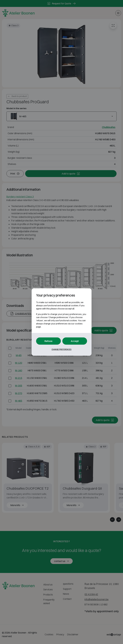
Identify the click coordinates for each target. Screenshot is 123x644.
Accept (75, 341)
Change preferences (61, 349)
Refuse (48, 341)
